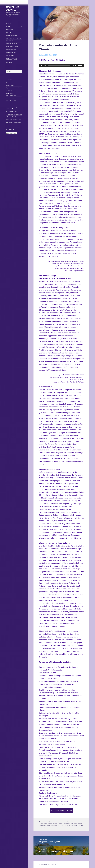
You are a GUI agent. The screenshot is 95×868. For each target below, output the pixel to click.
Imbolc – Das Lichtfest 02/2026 (13, 120)
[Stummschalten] (76, 65)
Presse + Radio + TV (11, 101)
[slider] (59, 65)
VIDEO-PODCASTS (10, 55)
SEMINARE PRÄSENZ (11, 50)
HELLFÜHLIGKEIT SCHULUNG (13, 38)
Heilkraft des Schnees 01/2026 (13, 122)
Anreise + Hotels (10, 85)
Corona (41, 824)
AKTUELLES (9, 24)
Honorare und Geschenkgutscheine (11, 94)
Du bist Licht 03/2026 (11, 117)
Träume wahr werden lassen (56, 825)
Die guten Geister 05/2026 (12, 111)
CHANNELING (9, 29)
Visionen (67, 825)
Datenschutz (9, 91)
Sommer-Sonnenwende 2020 (65, 824)
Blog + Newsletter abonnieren (13, 88)
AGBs (7, 82)
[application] (62, 65)
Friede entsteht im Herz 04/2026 (14, 114)
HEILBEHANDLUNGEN (11, 35)
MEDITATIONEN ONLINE (12, 44)
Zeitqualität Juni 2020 (75, 825)
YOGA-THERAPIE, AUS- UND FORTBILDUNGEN (12, 59)
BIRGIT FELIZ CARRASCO (12, 8)
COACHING (9, 32)
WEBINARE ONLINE (11, 52)
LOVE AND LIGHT (10, 41)
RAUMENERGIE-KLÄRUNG (12, 47)
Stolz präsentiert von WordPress (48, 864)
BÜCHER (8, 27)
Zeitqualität (66, 822)
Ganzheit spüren (48, 824)
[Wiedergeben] (42, 65)
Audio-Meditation (77, 822)
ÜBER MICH (9, 63)
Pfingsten (55, 824)
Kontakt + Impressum (11, 98)
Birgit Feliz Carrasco (55, 822)
